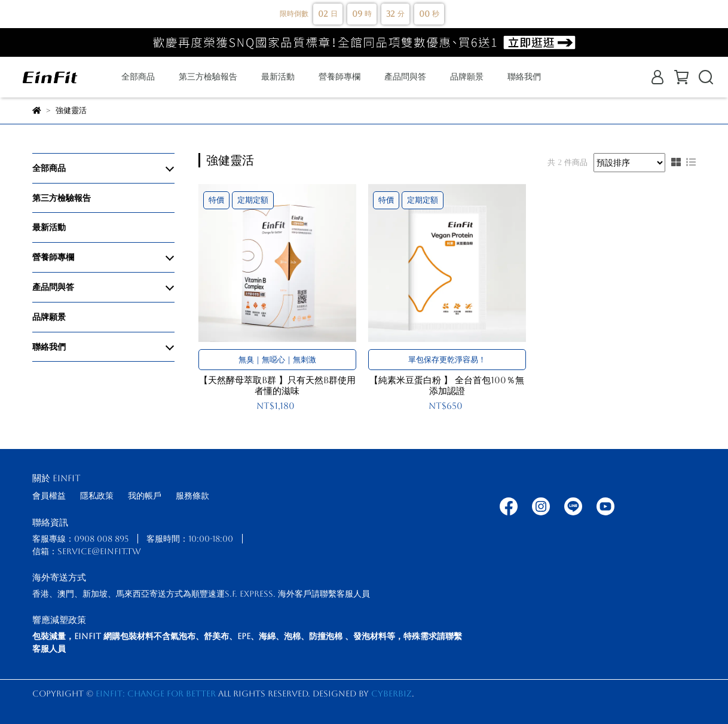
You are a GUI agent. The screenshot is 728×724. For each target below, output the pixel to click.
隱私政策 (97, 496)
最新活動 (278, 77)
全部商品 (138, 77)
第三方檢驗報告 (208, 77)
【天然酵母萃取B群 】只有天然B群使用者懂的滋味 (277, 385)
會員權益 (49, 496)
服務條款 (192, 496)
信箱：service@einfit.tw (87, 551)
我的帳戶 (145, 496)
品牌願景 (467, 77)
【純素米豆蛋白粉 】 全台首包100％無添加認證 (447, 385)
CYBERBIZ (391, 694)
